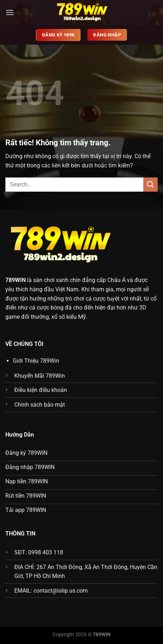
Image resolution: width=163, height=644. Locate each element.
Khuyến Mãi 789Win (40, 376)
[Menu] (10, 12)
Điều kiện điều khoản (41, 390)
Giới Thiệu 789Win (36, 361)
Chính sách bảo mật (40, 405)
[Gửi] (151, 184)
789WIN (16, 280)
